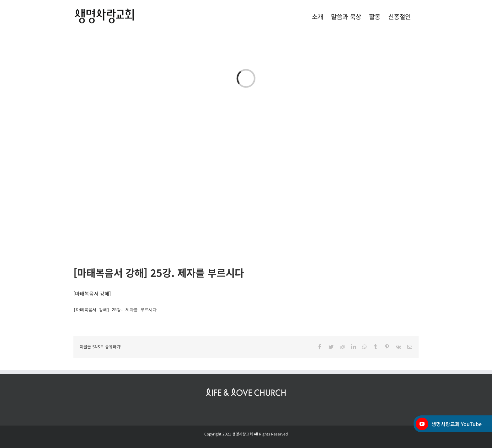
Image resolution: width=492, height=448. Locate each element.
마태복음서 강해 (92, 293)
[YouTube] (422, 424)
